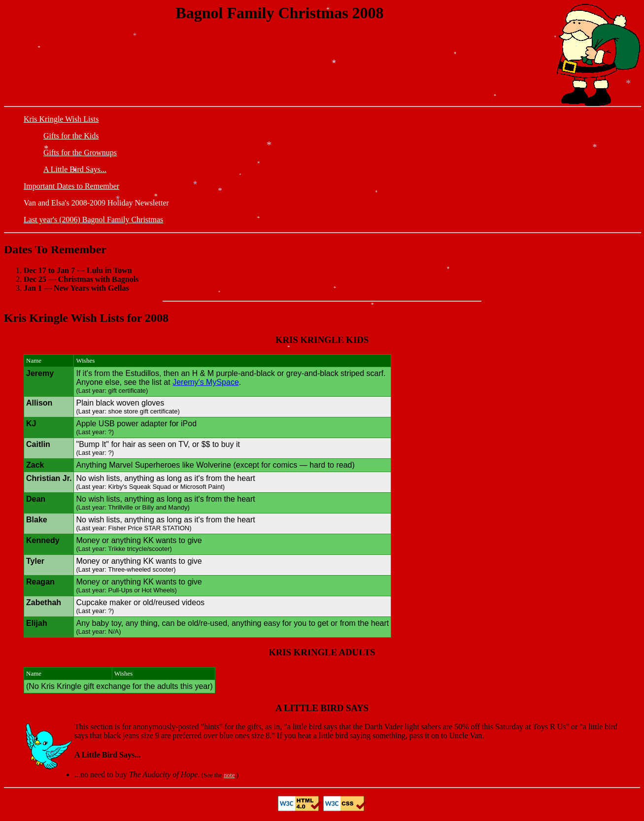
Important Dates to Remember (71, 186)
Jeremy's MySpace (206, 382)
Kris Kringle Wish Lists (61, 119)
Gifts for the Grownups (80, 153)
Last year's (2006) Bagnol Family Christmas (93, 220)
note (229, 775)
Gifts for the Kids (71, 136)
